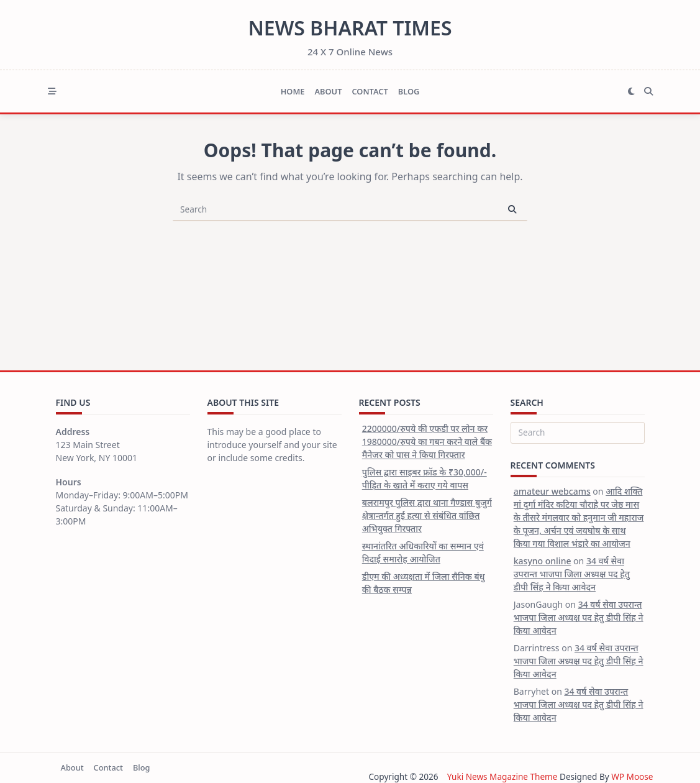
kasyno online (543, 561)
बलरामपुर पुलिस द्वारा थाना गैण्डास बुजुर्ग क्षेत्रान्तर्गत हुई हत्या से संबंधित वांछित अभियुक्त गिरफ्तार (427, 515)
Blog (409, 91)
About (328, 91)
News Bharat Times (350, 28)
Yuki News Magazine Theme (502, 776)
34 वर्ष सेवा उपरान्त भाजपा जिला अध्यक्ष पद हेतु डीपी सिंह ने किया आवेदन (572, 574)
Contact (370, 91)
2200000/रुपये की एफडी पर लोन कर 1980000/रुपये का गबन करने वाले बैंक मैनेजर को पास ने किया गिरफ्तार (427, 442)
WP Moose (632, 776)
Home (293, 91)
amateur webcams (552, 491)
